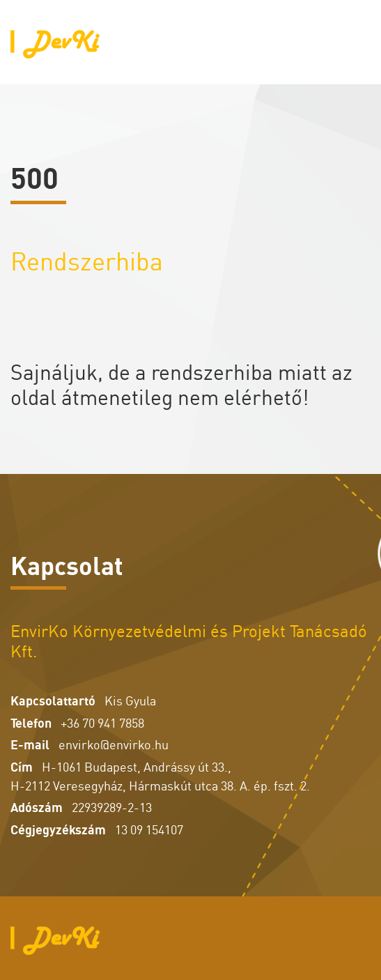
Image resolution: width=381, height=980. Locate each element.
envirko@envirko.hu (114, 743)
